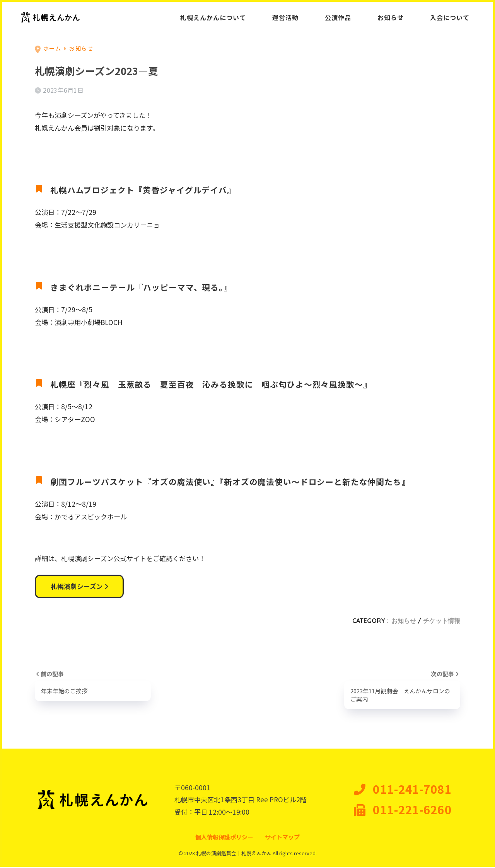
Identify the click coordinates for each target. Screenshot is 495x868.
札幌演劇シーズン (79, 587)
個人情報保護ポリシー (224, 838)
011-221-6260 (403, 811)
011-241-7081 (403, 790)
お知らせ (404, 621)
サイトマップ (282, 838)
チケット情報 (442, 621)
